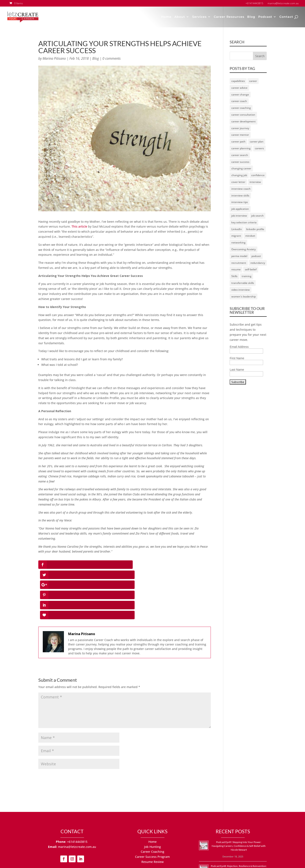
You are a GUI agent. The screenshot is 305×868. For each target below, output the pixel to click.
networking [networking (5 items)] (238, 243)
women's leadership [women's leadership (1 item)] (244, 296)
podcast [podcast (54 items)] (256, 256)
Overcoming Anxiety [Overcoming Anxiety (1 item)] (244, 249)
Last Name (237, 370)
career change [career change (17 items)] (240, 95)
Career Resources (229, 17)
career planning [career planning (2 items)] (241, 148)
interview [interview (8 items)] (255, 182)
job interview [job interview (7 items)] (239, 216)
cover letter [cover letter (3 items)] (238, 182)
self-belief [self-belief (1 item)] (251, 269)
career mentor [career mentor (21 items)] (240, 135)
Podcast (265, 17)
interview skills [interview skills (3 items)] (240, 196)
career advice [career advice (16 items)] (239, 88)
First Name (237, 358)
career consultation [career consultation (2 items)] (243, 115)
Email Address (239, 347)
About (180, 17)
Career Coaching (152, 801)
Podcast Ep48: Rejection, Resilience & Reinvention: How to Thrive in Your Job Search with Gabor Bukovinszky (239, 819)
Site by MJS (188, 862)
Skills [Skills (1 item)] (234, 276)
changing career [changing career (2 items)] (241, 168)
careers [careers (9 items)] (259, 148)
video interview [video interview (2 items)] (241, 290)
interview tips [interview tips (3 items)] (240, 202)
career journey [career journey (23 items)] (240, 128)
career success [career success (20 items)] (240, 162)
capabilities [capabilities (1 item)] (238, 81)
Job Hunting (152, 796)
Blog (251, 17)
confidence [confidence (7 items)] (258, 175)
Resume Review (152, 811)
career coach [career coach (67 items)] (239, 101)
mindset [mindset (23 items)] (250, 236)
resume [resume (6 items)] (236, 269)
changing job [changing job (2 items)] (239, 175)
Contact (286, 17)
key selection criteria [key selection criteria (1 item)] (244, 222)
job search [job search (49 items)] (257, 216)
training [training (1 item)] (247, 276)
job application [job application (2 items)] (240, 209)
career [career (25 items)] (253, 81)
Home (166, 17)
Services (199, 17)
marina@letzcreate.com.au (77, 796)
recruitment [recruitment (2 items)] (239, 263)
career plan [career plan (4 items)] (257, 142)
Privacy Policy (142, 862)
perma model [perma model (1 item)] (239, 256)
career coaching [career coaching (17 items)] (241, 108)
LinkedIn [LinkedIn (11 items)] (237, 229)
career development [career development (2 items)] (244, 121)
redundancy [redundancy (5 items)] (258, 263)
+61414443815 (78, 791)
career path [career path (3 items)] (238, 142)
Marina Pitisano (54, 58)
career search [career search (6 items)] (240, 155)
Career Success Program (152, 806)
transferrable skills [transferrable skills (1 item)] (243, 283)
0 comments (112, 58)
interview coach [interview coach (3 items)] (241, 189)
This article (79, 226)
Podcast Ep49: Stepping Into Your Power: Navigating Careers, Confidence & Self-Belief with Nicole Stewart (239, 795)
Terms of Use (166, 862)
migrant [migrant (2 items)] (236, 236)
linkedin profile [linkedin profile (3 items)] (255, 229)
